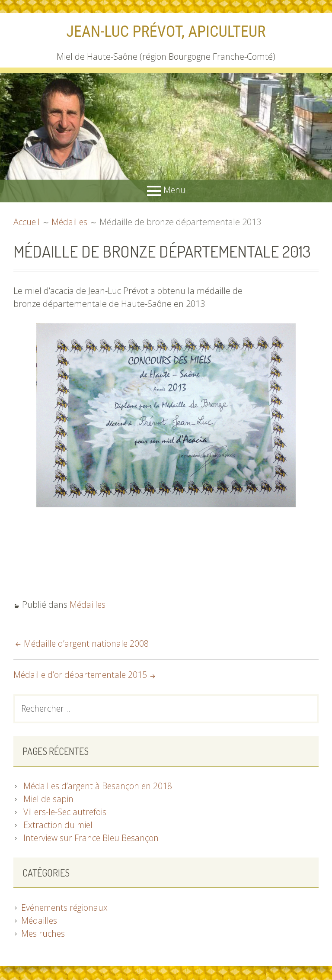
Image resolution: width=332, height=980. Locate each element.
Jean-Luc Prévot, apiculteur (166, 31)
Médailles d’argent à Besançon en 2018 (99, 787)
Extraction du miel (59, 826)
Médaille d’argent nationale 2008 (87, 643)
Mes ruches (43, 934)
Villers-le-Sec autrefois (66, 813)
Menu (174, 190)
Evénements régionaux (66, 908)
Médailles (88, 604)
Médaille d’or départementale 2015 (82, 675)
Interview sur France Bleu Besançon (92, 839)
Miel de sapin (49, 800)
